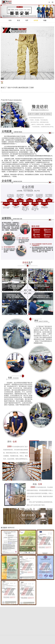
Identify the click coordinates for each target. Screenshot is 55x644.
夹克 (18, 20)
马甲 (27, 20)
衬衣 (10, 20)
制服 (45, 20)
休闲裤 (36, 20)
